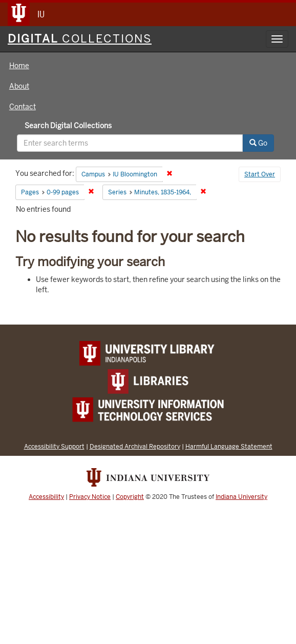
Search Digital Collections (68, 126)
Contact (23, 107)
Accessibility (46, 497)
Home (19, 66)
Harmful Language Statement (229, 446)
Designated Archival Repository (135, 446)
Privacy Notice (90, 497)
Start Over (260, 174)
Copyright (130, 497)
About (19, 86)
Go (258, 143)
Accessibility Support (54, 446)
